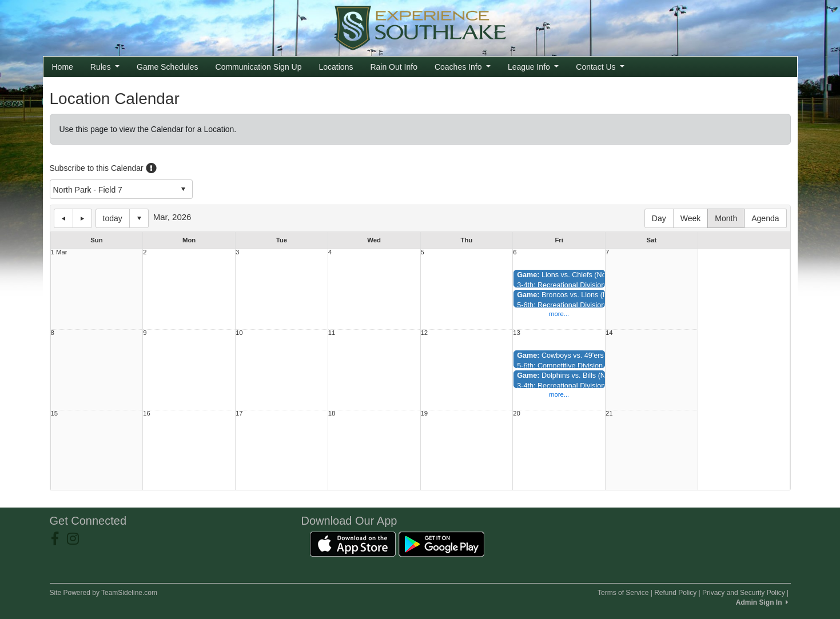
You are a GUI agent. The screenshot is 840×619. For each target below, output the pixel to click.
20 (517, 414)
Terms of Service (623, 593)
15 (55, 414)
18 (332, 414)
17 (239, 414)
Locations (336, 67)
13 (517, 333)
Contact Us (600, 67)
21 (609, 414)
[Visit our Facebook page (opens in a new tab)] (59, 539)
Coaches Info (463, 67)
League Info (533, 67)
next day (82, 218)
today (113, 218)
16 (147, 414)
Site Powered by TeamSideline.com (104, 593)
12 (425, 333)
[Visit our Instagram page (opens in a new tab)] (77, 539)
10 (239, 333)
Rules (105, 67)
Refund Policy (675, 593)
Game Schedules (167, 67)
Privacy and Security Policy (744, 593)
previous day (63, 218)
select (183, 189)
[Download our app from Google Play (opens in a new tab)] (441, 544)
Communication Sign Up (259, 67)
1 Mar (59, 252)
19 (425, 414)
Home (63, 67)
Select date (139, 218)
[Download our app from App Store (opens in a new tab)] (353, 544)
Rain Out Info (394, 67)
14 (609, 333)
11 (332, 333)
